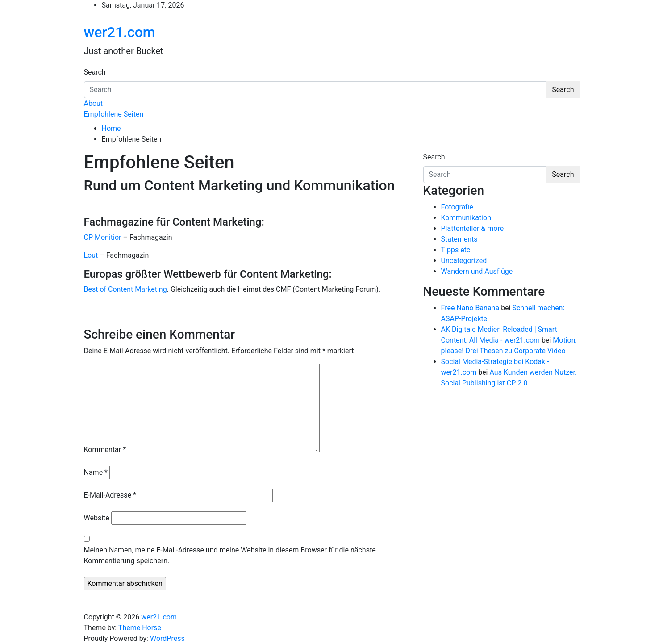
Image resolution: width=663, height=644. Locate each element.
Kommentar (105, 450)
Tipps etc (456, 250)
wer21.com (120, 32)
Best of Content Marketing (125, 289)
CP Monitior (103, 237)
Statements (459, 239)
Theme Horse (140, 628)
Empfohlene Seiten (114, 114)
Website (97, 518)
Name (96, 472)
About (94, 103)
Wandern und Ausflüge (477, 271)
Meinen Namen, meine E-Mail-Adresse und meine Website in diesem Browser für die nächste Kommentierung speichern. (230, 555)
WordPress (167, 638)
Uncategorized (464, 261)
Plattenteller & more (473, 228)
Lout (91, 255)
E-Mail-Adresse (110, 495)
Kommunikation (466, 218)
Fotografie (457, 207)
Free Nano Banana (470, 308)
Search (95, 72)
